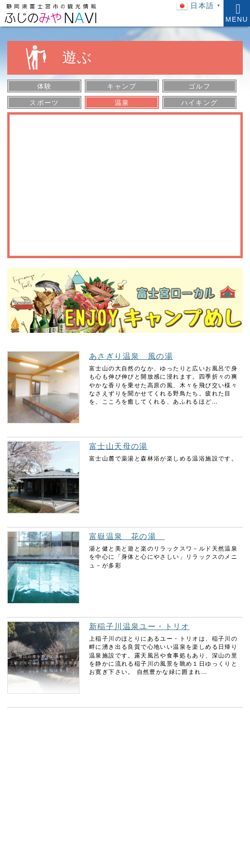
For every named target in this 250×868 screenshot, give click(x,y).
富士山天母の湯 (118, 446)
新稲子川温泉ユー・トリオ (139, 626)
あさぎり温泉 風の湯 (131, 356)
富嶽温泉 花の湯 (127, 536)
